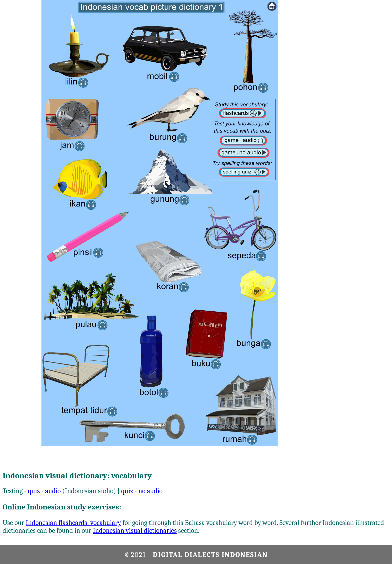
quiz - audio (44, 491)
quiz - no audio (142, 491)
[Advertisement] (371, 79)
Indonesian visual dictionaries (135, 531)
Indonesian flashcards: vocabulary (73, 523)
